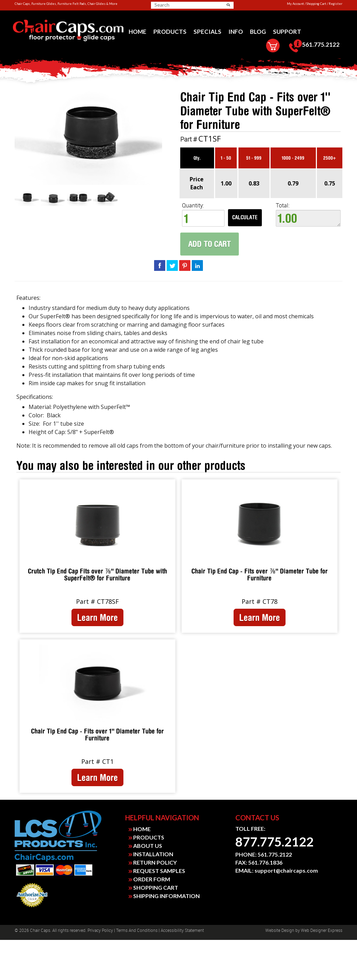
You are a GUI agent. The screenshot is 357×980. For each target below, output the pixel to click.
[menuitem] (138, 32)
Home (138, 32)
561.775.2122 (314, 46)
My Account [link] (295, 4)
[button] (228, 5)
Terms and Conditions (137, 930)
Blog (258, 32)
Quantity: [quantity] (203, 214)
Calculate (245, 217)
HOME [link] (140, 829)
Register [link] (336, 4)
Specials (207, 32)
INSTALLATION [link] (151, 854)
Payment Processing (32, 909)
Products (170, 32)
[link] (68, 31)
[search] (182, 5)
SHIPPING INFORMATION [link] (164, 896)
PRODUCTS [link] (146, 837)
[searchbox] (179, 5)
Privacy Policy (100, 930)
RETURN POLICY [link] (153, 862)
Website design (280, 930)
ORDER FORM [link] (149, 879)
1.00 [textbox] (308, 218)
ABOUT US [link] (145, 846)
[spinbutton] (203, 218)
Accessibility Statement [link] (182, 930)
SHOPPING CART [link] (153, 887)
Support (287, 32)
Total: (308, 214)
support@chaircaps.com (286, 870)
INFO (236, 32)
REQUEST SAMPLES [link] (157, 871)
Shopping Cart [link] (316, 4)
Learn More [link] (97, 617)
